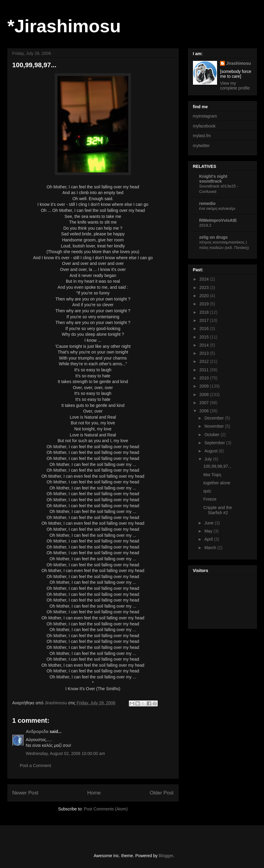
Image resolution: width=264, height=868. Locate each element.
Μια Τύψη (212, 475)
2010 (205, 378)
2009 (205, 386)
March (211, 548)
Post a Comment (36, 766)
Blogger (166, 856)
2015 (205, 337)
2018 (205, 312)
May (209, 531)
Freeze (210, 499)
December (215, 418)
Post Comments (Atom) (106, 809)
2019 (205, 304)
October (213, 435)
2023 (205, 288)
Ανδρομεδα (37, 731)
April (209, 539)
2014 (205, 345)
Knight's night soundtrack (213, 179)
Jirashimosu (238, 63)
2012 (205, 361)
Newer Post (25, 793)
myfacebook (204, 126)
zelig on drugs (214, 237)
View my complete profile (235, 86)
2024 (205, 279)
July (209, 459)
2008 (205, 395)
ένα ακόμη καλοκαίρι (217, 208)
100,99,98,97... (217, 466)
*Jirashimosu (64, 26)
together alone (217, 483)
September (215, 443)
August (211, 451)
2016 (205, 329)
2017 (205, 320)
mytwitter (201, 146)
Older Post (162, 793)
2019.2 (205, 225)
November (215, 426)
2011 (205, 370)
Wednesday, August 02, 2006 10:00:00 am (65, 753)
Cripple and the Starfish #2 (217, 510)
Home (94, 793)
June (210, 523)
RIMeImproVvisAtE (218, 220)
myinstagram (205, 116)
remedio (207, 203)
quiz (207, 491)
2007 (205, 403)
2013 (205, 353)
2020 (205, 296)
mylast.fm (202, 136)
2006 (205, 411)
